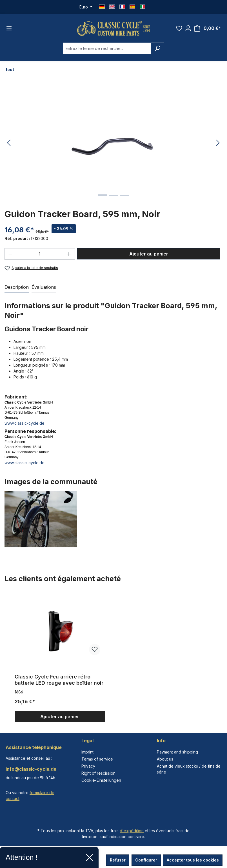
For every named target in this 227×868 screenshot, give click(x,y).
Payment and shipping (177, 752)
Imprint (87, 752)
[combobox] (107, 48)
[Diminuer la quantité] (10, 254)
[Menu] (9, 28)
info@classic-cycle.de (31, 769)
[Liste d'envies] (179, 28)
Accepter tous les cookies (193, 860)
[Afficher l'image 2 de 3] (113, 200)
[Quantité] (40, 254)
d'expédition (132, 831)
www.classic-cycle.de (25, 423)
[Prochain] (218, 143)
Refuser (118, 860)
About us (165, 759)
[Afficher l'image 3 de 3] (125, 200)
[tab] (17, 287)
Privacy (88, 766)
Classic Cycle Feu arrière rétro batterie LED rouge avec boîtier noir (59, 680)
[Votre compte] (188, 28)
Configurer (146, 860)
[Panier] (208, 28)
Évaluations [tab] (44, 287)
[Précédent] (9, 143)
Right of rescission (98, 773)
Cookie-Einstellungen (101, 780)
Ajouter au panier (149, 254)
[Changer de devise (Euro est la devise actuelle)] (86, 7)
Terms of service (97, 759)
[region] (113, 657)
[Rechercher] (158, 48)
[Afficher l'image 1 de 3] (102, 199)
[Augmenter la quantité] (69, 254)
